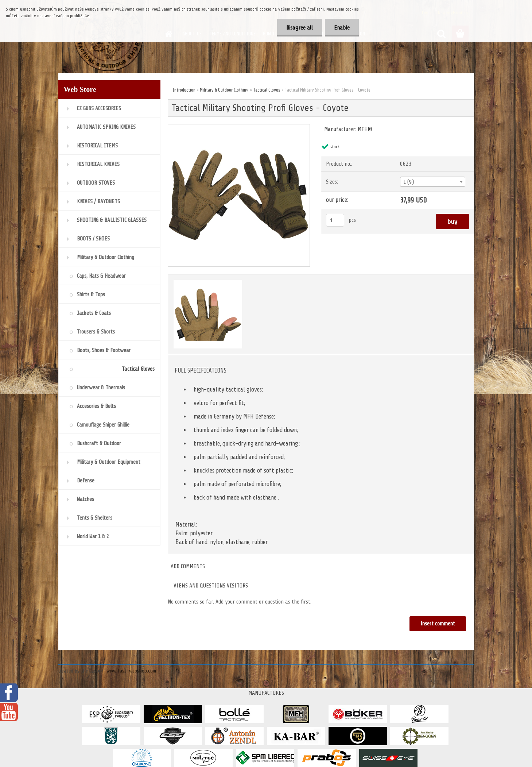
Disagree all (300, 28)
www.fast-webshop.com (131, 671)
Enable (342, 28)
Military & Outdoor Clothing (224, 90)
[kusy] (335, 220)
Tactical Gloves (267, 90)
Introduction (184, 90)
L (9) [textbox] (409, 182)
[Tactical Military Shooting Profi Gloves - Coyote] (239, 127)
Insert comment (438, 624)
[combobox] (433, 182)
